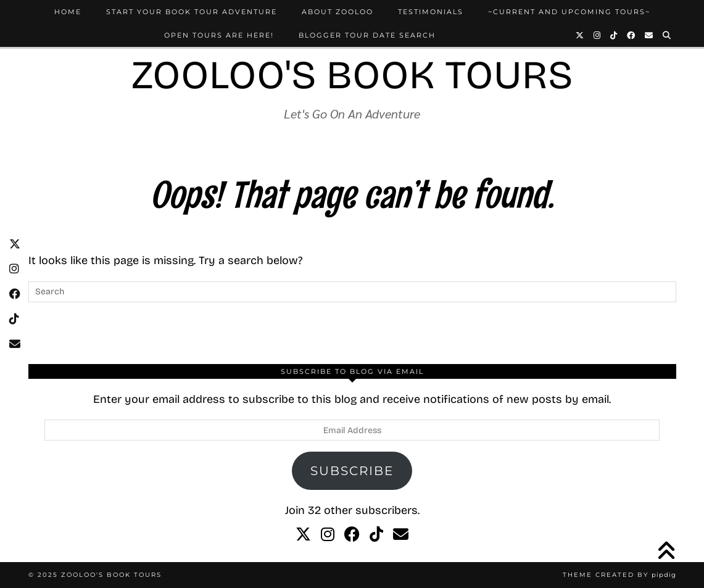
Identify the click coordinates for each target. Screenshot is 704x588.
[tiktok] (376, 535)
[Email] (649, 35)
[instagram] (328, 535)
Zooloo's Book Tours (352, 75)
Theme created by (619, 575)
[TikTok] (614, 35)
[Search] (667, 35)
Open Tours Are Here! (219, 35)
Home (68, 12)
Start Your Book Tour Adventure (192, 12)
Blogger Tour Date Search (367, 35)
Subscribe (352, 470)
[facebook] (352, 535)
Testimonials (431, 12)
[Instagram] (598, 35)
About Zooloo (338, 12)
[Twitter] (580, 35)
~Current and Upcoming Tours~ (569, 12)
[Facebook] (632, 35)
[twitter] (303, 535)
